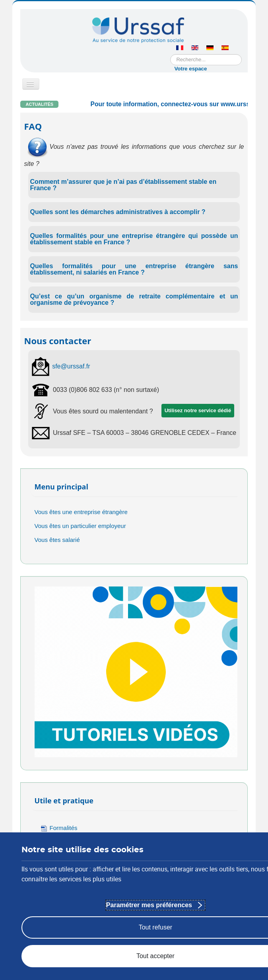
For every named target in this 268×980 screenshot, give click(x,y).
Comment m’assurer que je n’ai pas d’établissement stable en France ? (123, 185)
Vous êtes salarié (57, 540)
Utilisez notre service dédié (198, 410)
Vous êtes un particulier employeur (80, 526)
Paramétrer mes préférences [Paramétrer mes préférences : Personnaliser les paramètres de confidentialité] (149, 905)
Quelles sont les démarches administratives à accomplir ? (118, 212)
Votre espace (190, 69)
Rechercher (170, 54)
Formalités (59, 828)
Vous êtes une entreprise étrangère (81, 512)
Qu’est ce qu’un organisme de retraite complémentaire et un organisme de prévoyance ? (134, 299)
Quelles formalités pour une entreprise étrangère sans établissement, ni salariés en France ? (134, 269)
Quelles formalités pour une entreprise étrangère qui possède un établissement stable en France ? (134, 239)
